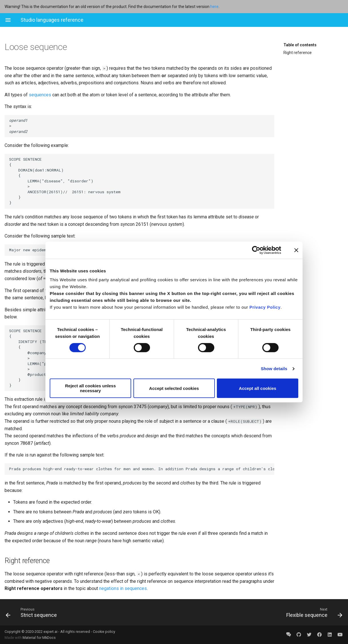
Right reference (298, 53)
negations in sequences (123, 588)
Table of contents (300, 45)
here (214, 7)
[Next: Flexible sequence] (260, 612)
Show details (274, 369)
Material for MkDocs (39, 638)
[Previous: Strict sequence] (88, 612)
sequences (40, 95)
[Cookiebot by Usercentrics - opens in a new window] (256, 250)
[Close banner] (296, 250)
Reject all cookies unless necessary (91, 388)
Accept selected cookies (174, 388)
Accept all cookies (258, 388)
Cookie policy (104, 632)
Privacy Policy (265, 307)
